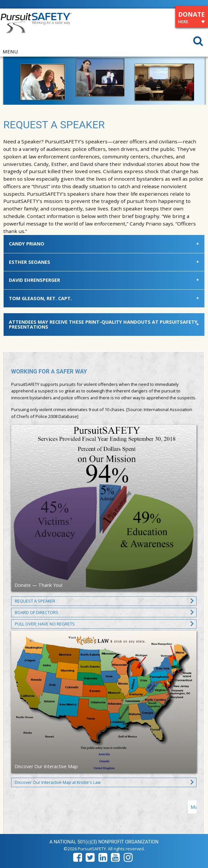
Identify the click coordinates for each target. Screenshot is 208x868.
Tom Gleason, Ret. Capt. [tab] (40, 298)
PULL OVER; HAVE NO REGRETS (45, 624)
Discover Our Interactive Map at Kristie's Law (58, 782)
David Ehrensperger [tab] (34, 280)
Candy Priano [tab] (27, 244)
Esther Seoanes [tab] (30, 262)
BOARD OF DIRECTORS (37, 612)
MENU (10, 52)
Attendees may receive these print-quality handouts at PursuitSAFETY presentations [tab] (103, 324)
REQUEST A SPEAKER (35, 601)
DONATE (191, 18)
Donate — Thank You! (38, 585)
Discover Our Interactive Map (46, 766)
